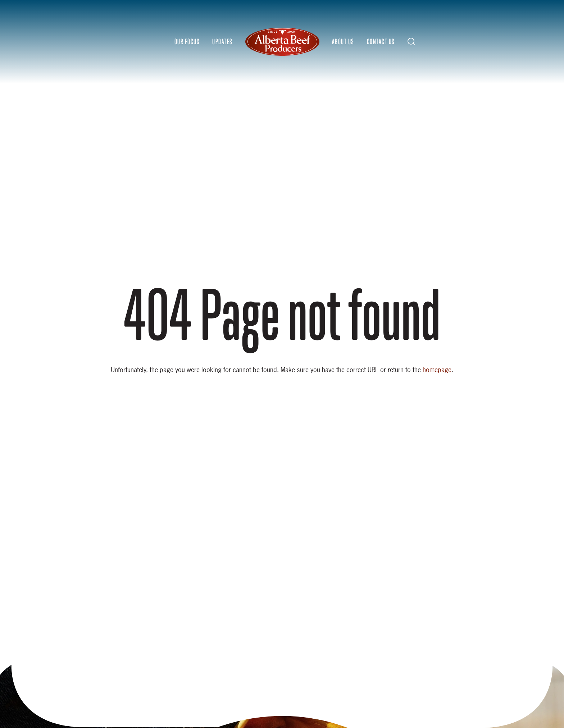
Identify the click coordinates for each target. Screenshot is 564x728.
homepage (437, 370)
